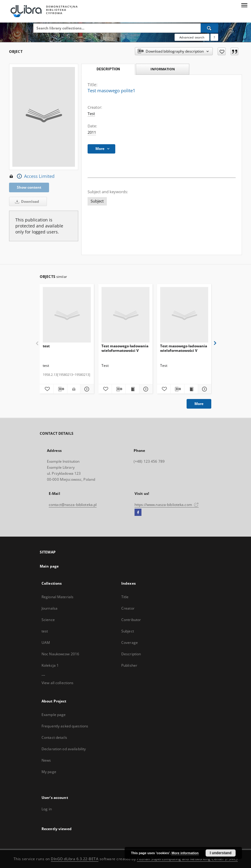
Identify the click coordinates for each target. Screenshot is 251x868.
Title (125, 597)
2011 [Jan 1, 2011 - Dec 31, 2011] (92, 132)
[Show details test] (86, 389)
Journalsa (50, 608)
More (199, 404)
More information (185, 853)
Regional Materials (57, 597)
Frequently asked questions (65, 726)
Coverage (130, 643)
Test (91, 114)
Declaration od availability (64, 749)
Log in (47, 809)
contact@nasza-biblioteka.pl (73, 505)
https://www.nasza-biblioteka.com (167, 505)
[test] (67, 315)
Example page (54, 715)
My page (49, 772)
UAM (46, 643)
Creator (128, 608)
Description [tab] (108, 69)
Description (131, 654)
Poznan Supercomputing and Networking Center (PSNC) (187, 859)
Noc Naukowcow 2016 (60, 654)
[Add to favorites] (222, 51)
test (46, 346)
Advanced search (192, 37)
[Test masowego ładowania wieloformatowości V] (125, 315)
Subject (97, 201)
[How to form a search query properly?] (214, 37)
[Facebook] (138, 513)
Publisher (129, 665)
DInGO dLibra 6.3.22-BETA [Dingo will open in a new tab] (75, 859)
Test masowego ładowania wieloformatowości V (125, 348)
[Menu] (244, 5)
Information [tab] (163, 69)
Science (48, 620)
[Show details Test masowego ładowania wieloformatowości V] (145, 389)
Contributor (131, 620)
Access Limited (32, 176)
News (46, 760)
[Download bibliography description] (60, 389)
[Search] (209, 28)
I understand (221, 853)
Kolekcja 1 (50, 665)
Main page (49, 566)
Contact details (54, 737)
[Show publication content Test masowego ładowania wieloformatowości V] (132, 389)
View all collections (57, 683)
